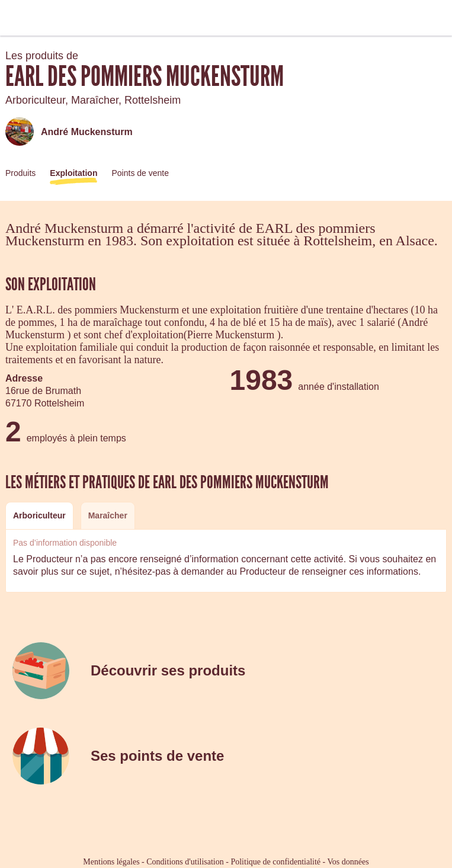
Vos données (348, 862)
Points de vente (140, 173)
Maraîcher (108, 515)
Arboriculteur (39, 515)
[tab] (39, 516)
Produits (20, 173)
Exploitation (73, 173)
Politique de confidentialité (275, 862)
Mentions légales (111, 862)
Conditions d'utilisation (185, 862)
